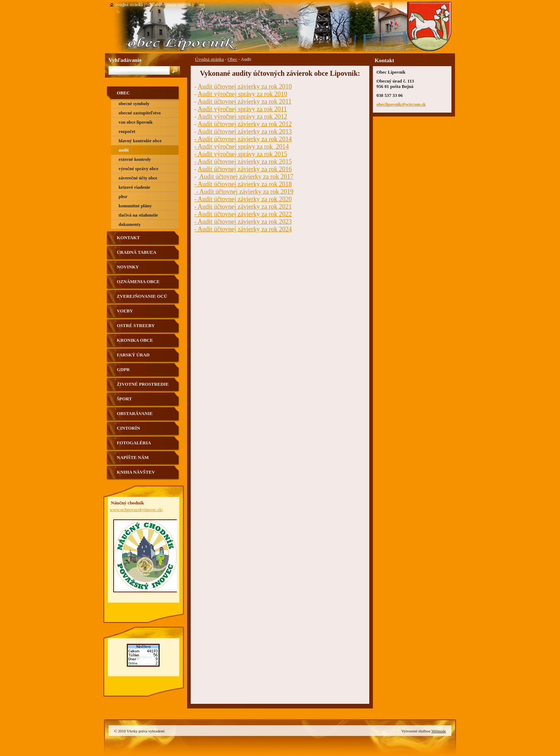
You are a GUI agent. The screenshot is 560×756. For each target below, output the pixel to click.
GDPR (123, 370)
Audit (124, 150)
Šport (124, 399)
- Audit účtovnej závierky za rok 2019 (244, 192)
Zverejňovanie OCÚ (142, 296)
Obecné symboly (134, 104)
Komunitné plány (135, 206)
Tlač (155, 5)
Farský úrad (133, 355)
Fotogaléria (134, 443)
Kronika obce (135, 340)
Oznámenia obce (138, 282)
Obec (232, 59)
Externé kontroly (135, 159)
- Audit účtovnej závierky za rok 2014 (243, 139)
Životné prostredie (143, 384)
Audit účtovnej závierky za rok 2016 (245, 169)
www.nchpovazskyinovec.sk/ (136, 510)
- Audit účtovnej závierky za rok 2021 (243, 207)
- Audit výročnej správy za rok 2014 (241, 147)
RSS (202, 5)
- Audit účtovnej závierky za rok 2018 (243, 184)
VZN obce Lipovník (136, 122)
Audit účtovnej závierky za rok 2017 (246, 177)
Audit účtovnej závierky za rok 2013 (245, 132)
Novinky (128, 267)
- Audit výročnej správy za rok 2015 (241, 154)
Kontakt (128, 238)
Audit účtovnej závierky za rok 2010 (245, 87)
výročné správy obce (138, 169)
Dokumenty (130, 224)
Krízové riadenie (134, 187)
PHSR (123, 197)
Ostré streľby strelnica (136, 328)
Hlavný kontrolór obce (140, 141)
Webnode (439, 731)
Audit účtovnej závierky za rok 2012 (245, 124)
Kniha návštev (136, 472)
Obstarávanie (135, 414)
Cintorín (128, 428)
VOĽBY (125, 311)
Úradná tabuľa (137, 252)
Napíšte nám (133, 458)
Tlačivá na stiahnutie (138, 215)
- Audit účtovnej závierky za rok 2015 (243, 162)
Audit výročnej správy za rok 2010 (242, 94)
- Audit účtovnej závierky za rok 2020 (243, 199)
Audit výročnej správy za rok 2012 (242, 117)
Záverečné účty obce (138, 178)
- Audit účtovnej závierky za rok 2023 (243, 222)
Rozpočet (127, 132)
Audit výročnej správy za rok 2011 (242, 109)
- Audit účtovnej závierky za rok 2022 (243, 214)
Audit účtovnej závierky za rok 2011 (245, 102)
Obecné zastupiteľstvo (140, 113)
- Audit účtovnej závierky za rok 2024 (243, 229)
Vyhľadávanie (125, 60)
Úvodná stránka (209, 59)
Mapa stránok (179, 5)
